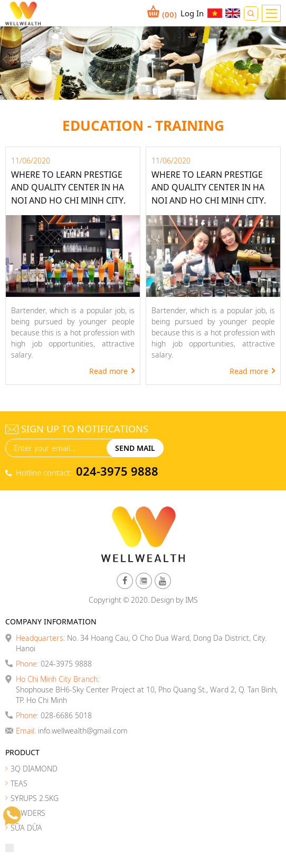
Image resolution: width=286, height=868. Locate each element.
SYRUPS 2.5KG (35, 798)
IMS (192, 600)
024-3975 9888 (117, 471)
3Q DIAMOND (34, 769)
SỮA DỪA (26, 828)
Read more (108, 371)
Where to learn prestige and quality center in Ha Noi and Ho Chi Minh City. (68, 187)
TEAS (19, 783)
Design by (167, 600)
